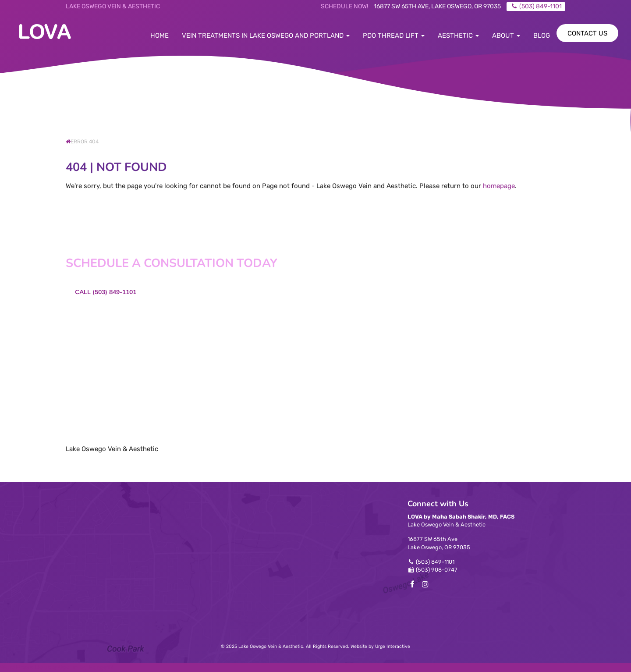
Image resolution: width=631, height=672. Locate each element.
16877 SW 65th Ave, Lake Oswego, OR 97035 (437, 6)
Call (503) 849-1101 (106, 292)
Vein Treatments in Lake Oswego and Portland (266, 36)
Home (160, 36)
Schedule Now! (344, 6)
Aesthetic (458, 36)
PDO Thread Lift (394, 36)
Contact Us (587, 33)
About (506, 36)
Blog (542, 36)
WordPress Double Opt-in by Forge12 (57, 667)
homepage (499, 186)
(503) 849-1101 (435, 562)
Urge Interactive (393, 646)
